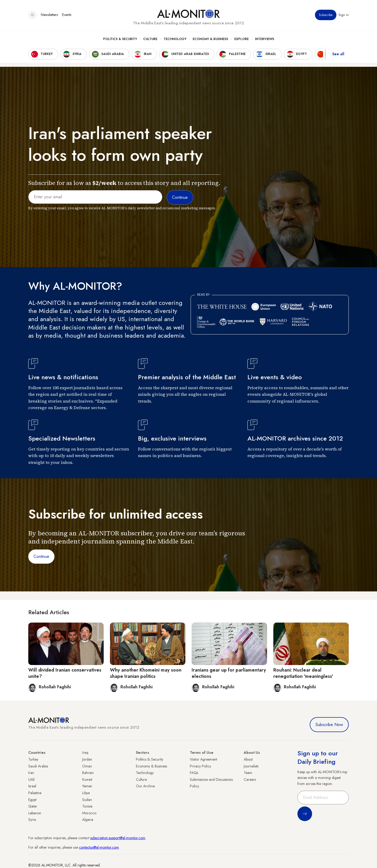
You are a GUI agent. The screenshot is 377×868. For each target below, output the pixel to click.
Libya (86, 793)
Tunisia (87, 806)
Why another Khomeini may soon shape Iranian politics (146, 673)
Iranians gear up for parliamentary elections (229, 673)
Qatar (33, 806)
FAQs (194, 773)
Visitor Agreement (203, 759)
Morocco (89, 813)
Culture (150, 40)
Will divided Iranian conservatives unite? (65, 673)
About (248, 759)
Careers (250, 779)
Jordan (87, 759)
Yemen (87, 786)
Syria (32, 820)
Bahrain (88, 773)
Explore (242, 40)
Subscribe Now (329, 725)
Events (67, 15)
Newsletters (49, 15)
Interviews (265, 40)
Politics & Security (120, 40)
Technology (175, 40)
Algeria (88, 820)
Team (248, 773)
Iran (31, 773)
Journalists (251, 766)
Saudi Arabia (38, 766)
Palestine (35, 793)
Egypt (32, 800)
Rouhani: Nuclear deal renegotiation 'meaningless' (303, 673)
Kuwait (87, 779)
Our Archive (145, 786)
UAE (32, 779)
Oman (87, 766)
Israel (32, 786)
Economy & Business (210, 40)
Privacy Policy (200, 766)
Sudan (87, 800)
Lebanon (35, 813)
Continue (41, 556)
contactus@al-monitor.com (99, 847)
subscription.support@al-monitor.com (118, 838)
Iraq (85, 752)
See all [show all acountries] (338, 55)
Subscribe (326, 15)
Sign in (344, 15)
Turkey (33, 759)
